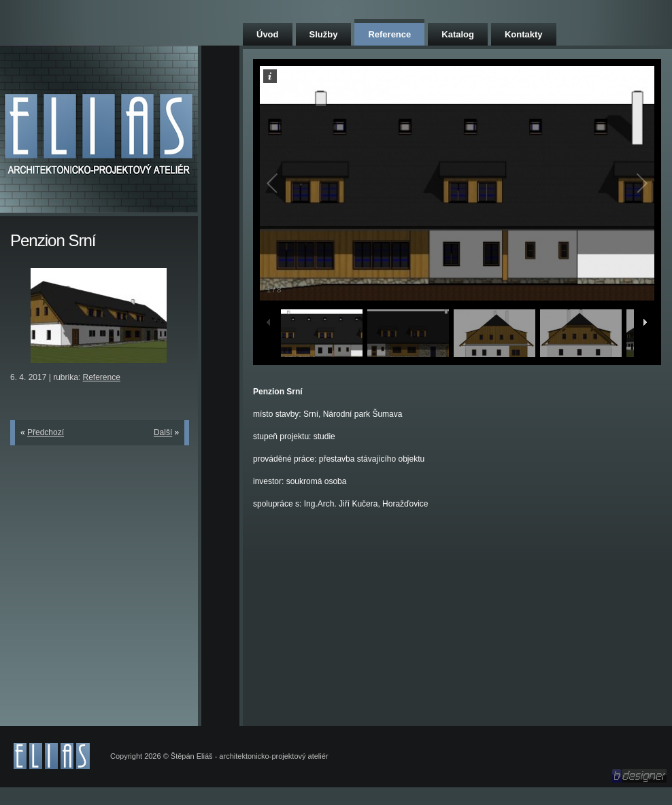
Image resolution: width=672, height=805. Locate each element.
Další (163, 432)
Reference (389, 34)
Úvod (268, 34)
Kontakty (524, 34)
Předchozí (46, 432)
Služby (324, 34)
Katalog (458, 34)
